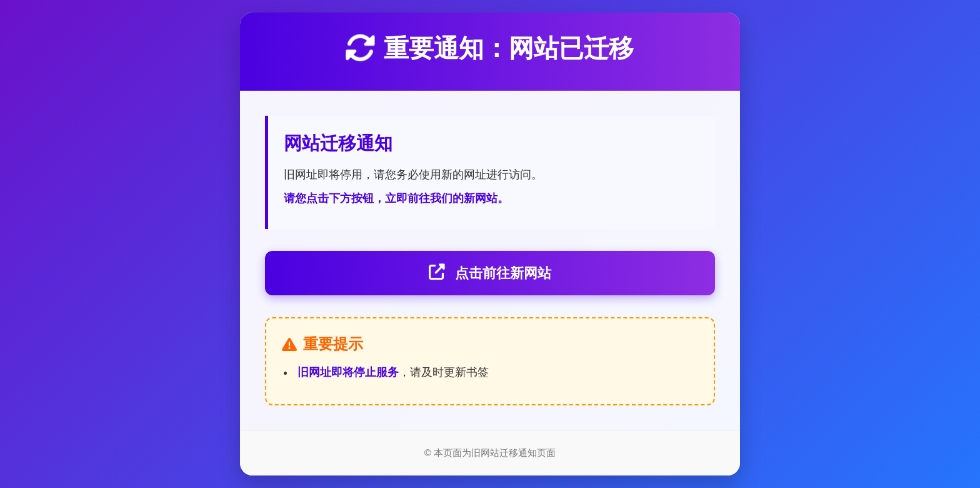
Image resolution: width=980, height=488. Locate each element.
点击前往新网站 (490, 273)
